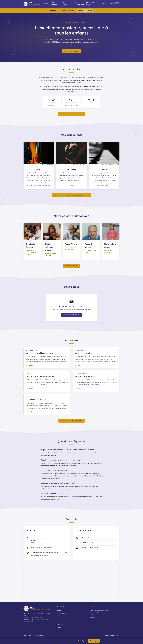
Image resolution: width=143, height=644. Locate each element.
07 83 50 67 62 (85, 538)
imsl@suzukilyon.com (87, 543)
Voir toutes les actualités (72, 421)
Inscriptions (60, 622)
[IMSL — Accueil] (34, 4)
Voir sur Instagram (71, 315)
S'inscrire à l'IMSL (71, 51)
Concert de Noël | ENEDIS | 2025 (40, 353)
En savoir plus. (82, 641)
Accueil (47, 4)
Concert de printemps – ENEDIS (40, 376)
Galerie (112, 4)
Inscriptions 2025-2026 (36, 400)
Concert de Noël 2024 (85, 376)
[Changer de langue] (117, 4)
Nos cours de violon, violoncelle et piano (71, 195)
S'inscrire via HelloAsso (85, 10)
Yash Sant (47, 165)
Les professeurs (79, 4)
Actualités (103, 4)
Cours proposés (55, 4)
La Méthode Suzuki (67, 4)
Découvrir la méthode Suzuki (72, 114)
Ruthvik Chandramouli (109, 165)
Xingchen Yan (78, 165)
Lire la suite (30, 365)
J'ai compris (94, 641)
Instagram (93, 617)
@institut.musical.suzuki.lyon (89, 548)
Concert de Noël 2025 (85, 353)
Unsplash (51, 165)
